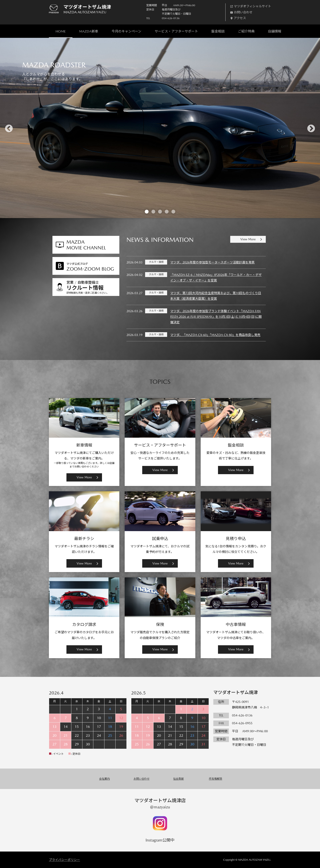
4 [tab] (167, 211)
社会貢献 (178, 779)
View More (248, 239)
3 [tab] (160, 211)
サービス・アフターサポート (176, 31)
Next (311, 128)
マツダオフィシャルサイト (252, 6)
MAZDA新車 (89, 31)
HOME (61, 31)
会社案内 (104, 779)
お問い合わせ (243, 12)
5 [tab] (173, 211)
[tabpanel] (160, 128)
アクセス (240, 18)
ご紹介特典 (246, 31)
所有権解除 (216, 779)
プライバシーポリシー (64, 860)
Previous (9, 128)
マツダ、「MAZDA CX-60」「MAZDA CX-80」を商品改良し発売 (215, 335)
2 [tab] (153, 211)
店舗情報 (275, 31)
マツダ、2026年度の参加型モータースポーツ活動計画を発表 (212, 262)
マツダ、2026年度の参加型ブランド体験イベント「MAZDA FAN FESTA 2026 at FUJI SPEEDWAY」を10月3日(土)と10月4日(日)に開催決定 (216, 317)
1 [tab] (147, 211)
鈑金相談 (218, 31)
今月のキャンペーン (126, 31)
